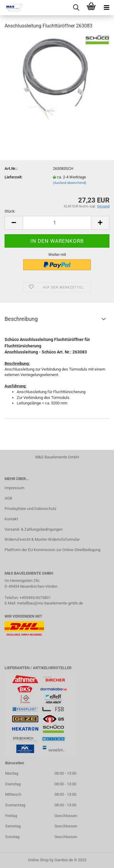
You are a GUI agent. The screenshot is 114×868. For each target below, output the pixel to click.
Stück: (10, 211)
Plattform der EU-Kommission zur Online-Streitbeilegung (52, 550)
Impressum (14, 488)
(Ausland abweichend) (70, 183)
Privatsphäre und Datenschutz (30, 509)
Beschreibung (21, 319)
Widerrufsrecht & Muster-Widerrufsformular (42, 539)
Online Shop (38, 860)
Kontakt (11, 519)
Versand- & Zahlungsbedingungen (34, 529)
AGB (8, 498)
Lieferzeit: (14, 177)
